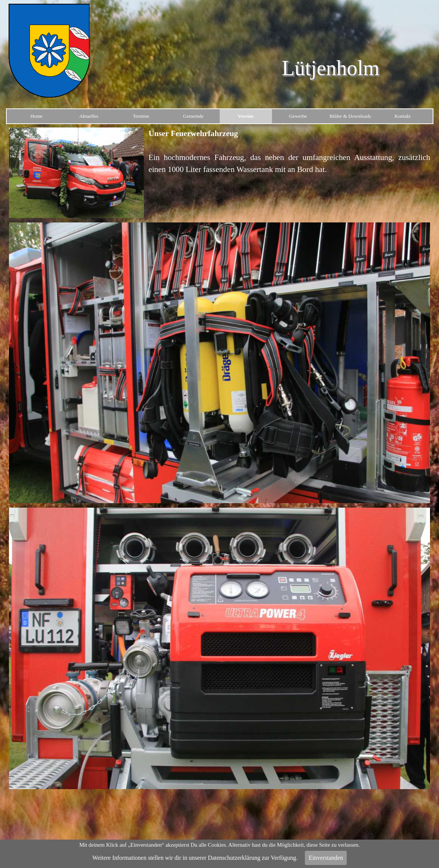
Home (36, 116)
